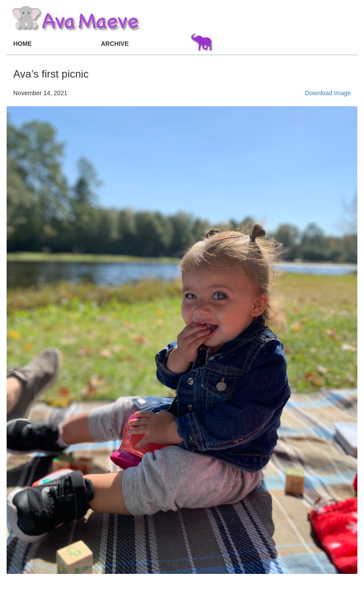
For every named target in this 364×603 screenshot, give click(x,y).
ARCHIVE (115, 44)
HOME (22, 44)
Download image (328, 93)
